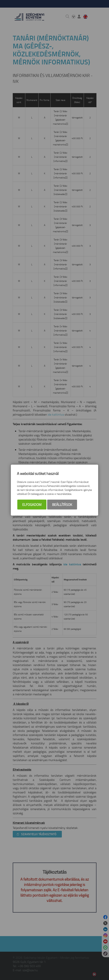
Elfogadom (32, 505)
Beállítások (62, 505)
